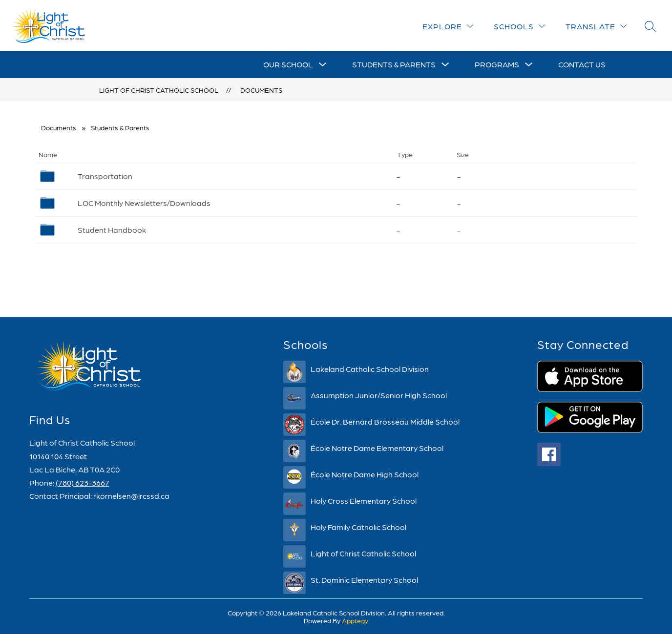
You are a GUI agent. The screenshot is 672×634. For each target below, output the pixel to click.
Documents (261, 90)
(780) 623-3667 (83, 482)
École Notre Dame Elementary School (377, 448)
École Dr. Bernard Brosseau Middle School (385, 421)
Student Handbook (112, 230)
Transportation (105, 176)
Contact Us (582, 64)
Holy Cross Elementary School (364, 501)
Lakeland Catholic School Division (370, 369)
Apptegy (355, 620)
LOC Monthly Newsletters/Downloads (144, 203)
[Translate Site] (596, 26)
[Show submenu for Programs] (497, 64)
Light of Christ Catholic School (159, 90)
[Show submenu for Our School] (288, 64)
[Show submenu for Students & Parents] (394, 64)
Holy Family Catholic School (358, 527)
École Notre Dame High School (365, 474)
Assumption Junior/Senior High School (379, 395)
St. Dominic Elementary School (364, 580)
